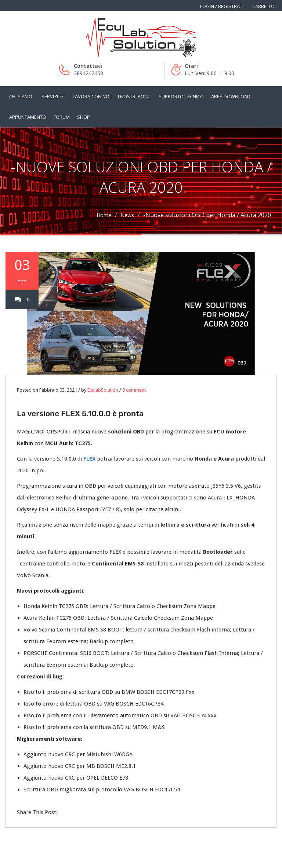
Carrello (263, 6)
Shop (84, 117)
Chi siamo (21, 96)
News (127, 215)
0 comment (134, 390)
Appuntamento (28, 117)
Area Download (231, 96)
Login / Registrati (222, 6)
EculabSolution (103, 390)
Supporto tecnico (181, 96)
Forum (62, 117)
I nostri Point (135, 96)
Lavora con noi (92, 96)
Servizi (50, 96)
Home (104, 215)
